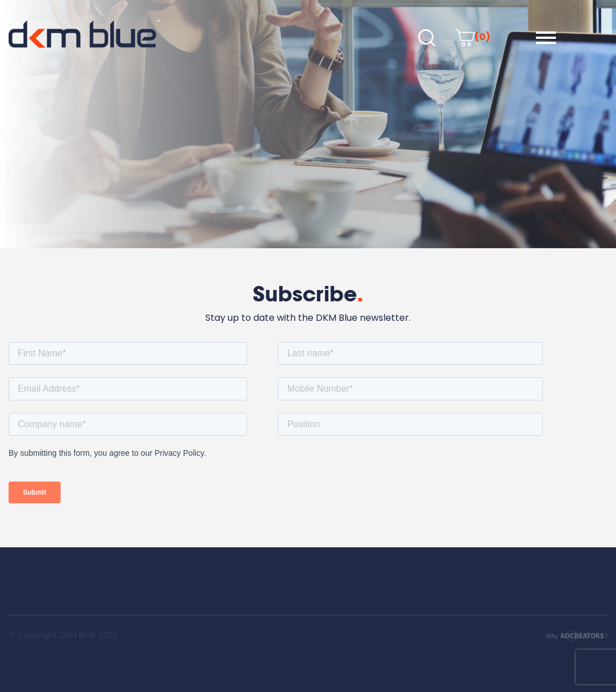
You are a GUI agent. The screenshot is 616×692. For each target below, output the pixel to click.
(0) (473, 37)
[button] (546, 38)
